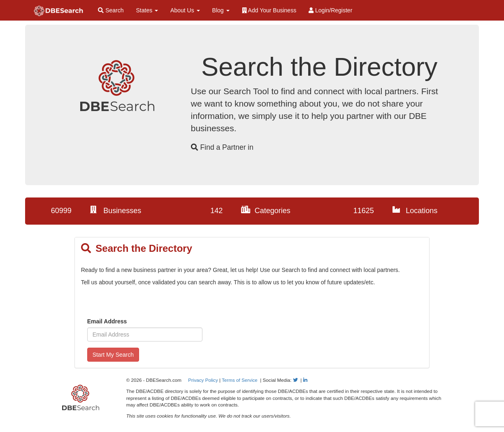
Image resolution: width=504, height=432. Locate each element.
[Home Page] (58, 10)
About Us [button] (185, 10)
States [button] (147, 10)
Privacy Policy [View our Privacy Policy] (203, 380)
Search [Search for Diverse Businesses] (111, 10)
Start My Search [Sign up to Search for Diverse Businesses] (113, 355)
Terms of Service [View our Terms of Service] (240, 380)
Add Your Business (269, 10)
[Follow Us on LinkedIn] (305, 380)
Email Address (107, 321)
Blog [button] (221, 10)
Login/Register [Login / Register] (330, 10)
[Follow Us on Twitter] (295, 380)
